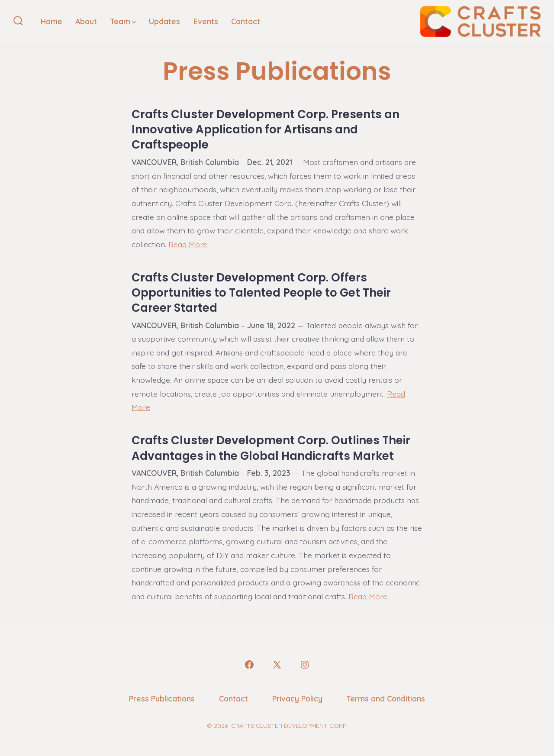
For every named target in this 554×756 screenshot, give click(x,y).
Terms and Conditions (386, 698)
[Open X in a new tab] (277, 665)
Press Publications (162, 698)
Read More (188, 244)
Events (206, 21)
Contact (246, 21)
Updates (164, 21)
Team (123, 21)
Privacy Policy (297, 698)
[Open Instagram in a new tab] (305, 665)
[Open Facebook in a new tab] (249, 665)
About (86, 21)
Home (52, 21)
